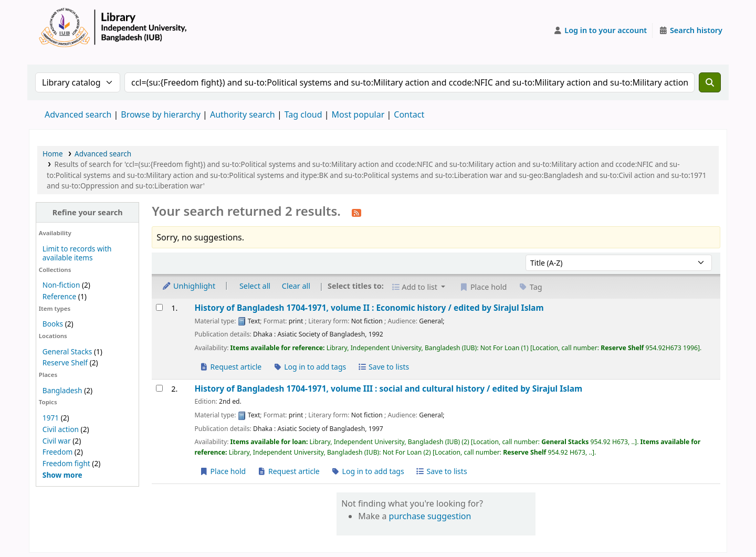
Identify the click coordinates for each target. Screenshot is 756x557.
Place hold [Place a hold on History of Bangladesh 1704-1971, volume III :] (222, 471)
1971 (51, 418)
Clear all (296, 286)
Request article (230, 367)
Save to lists (383, 367)
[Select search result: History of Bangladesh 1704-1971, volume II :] (159, 307)
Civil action (61, 429)
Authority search (243, 114)
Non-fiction (61, 285)
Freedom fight (66, 463)
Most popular (358, 114)
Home (53, 154)
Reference (59, 296)
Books (53, 324)
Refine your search (88, 212)
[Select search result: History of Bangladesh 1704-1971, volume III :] (159, 388)
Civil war (57, 441)
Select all (255, 286)
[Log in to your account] (600, 30)
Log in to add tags (309, 367)
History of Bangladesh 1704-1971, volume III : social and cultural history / (388, 389)
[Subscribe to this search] (356, 212)
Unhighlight (188, 286)
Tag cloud (303, 114)
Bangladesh (62, 390)
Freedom (57, 452)
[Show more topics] (62, 475)
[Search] (710, 82)
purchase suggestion (430, 516)
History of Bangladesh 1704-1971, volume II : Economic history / (369, 308)
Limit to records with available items (77, 253)
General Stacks (67, 351)
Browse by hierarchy (161, 114)
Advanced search (78, 114)
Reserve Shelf (65, 362)
